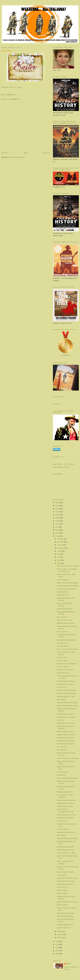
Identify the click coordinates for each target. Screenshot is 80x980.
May (59, 560)
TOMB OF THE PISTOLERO (66, 690)
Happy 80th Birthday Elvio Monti (67, 838)
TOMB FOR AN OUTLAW (65, 723)
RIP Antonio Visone (63, 673)
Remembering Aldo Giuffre (65, 847)
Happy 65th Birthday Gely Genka (67, 902)
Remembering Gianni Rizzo (65, 884)
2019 (57, 521)
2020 (57, 518)
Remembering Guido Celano (65, 744)
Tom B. (69, 964)
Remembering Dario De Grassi (66, 815)
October (60, 545)
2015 (57, 533)
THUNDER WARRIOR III (65, 916)
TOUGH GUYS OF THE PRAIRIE (68, 566)
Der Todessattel (61, 750)
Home (26, 153)
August (60, 551)
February (60, 934)
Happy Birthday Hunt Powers (66, 832)
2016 (57, 530)
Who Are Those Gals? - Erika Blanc (68, 758)
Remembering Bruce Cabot (65, 731)
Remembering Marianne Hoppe (66, 640)
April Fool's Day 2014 (64, 928)
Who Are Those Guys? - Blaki (66, 853)
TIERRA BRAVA (62, 893)
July (59, 554)
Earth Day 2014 (62, 687)
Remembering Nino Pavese (65, 850)
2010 (57, 951)
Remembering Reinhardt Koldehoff (68, 586)
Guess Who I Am (62, 643)
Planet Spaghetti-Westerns (61, 467)
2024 (57, 506)
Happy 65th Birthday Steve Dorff (67, 702)
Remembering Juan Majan (65, 806)
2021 (57, 515)
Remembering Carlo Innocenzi (66, 589)
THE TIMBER (61, 835)
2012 (57, 944)
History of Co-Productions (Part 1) (67, 649)
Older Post (46, 153)
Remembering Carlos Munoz (66, 913)
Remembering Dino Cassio (65, 925)
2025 (57, 503)
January (60, 938)
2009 (57, 954)
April (59, 563)
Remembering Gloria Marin (65, 738)
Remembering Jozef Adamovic (66, 681)
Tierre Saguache (62, 875)
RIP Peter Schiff (62, 658)
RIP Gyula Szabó (62, 890)
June (59, 557)
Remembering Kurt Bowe (65, 609)
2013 (57, 941)
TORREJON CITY (63, 595)
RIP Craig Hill (61, 699)
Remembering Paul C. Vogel (65, 696)
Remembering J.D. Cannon (65, 670)
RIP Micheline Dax (63, 592)
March (59, 931)
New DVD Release (63, 580)
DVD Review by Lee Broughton (67, 664)
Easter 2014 (60, 720)
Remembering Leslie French (65, 684)
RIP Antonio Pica (62, 617)
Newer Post (5, 153)
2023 (57, 509)
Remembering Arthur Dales (65, 714)
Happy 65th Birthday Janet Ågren (67, 878)
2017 (57, 527)
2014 (57, 536)
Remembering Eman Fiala (65, 792)
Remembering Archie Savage (66, 741)
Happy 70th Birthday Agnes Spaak (67, 583)
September (61, 548)
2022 (57, 512)
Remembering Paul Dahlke (65, 818)
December (61, 539)
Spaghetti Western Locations (65, 623)
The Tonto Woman (62, 667)
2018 (57, 524)
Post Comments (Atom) (17, 157)
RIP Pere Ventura (62, 905)
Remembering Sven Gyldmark (66, 717)
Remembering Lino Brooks (65, 872)
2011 (57, 948)
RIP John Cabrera (62, 661)
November (61, 542)
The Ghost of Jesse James (65, 620)
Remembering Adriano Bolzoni (66, 800)
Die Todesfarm (61, 775)
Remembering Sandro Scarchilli (67, 693)
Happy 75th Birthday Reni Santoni (67, 706)
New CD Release (62, 632)
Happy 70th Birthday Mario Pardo (67, 778)
